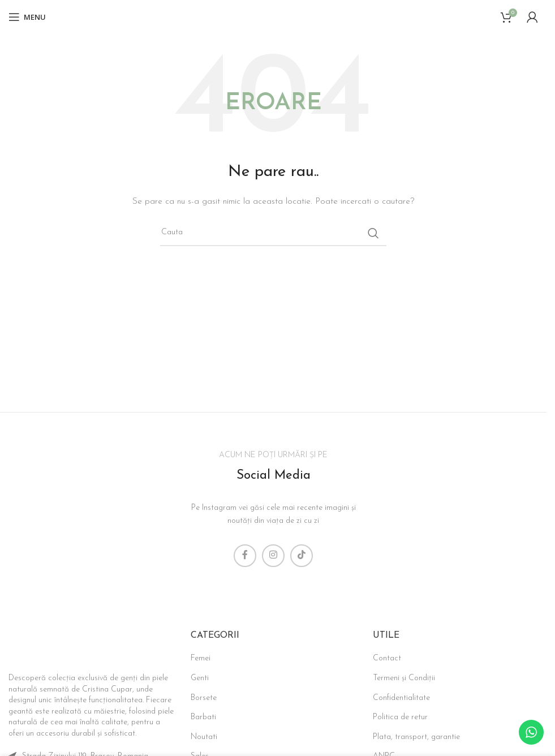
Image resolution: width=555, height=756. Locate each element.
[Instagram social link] (273, 556)
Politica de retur (400, 717)
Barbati (203, 717)
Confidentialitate (401, 698)
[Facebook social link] (245, 556)
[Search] (273, 233)
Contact (387, 658)
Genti (200, 678)
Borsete (204, 698)
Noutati (204, 737)
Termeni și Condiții (404, 678)
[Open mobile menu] (27, 17)
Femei (201, 658)
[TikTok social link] (302, 556)
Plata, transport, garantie (416, 737)
